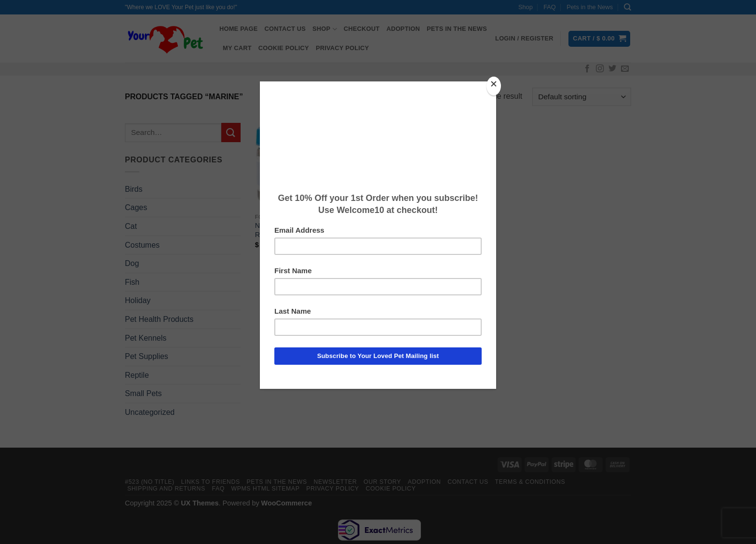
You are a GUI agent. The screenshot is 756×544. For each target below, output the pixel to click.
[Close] (494, 86)
